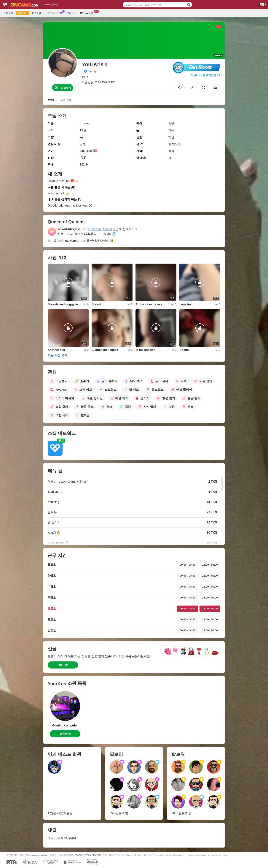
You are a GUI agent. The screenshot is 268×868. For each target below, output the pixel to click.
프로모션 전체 (56, 13)
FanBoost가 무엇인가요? (205, 75)
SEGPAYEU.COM (92, 855)
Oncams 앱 (87, 13)
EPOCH (78, 855)
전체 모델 (8, 13)
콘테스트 (71, 13)
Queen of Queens (100, 229)
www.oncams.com (39, 855)
